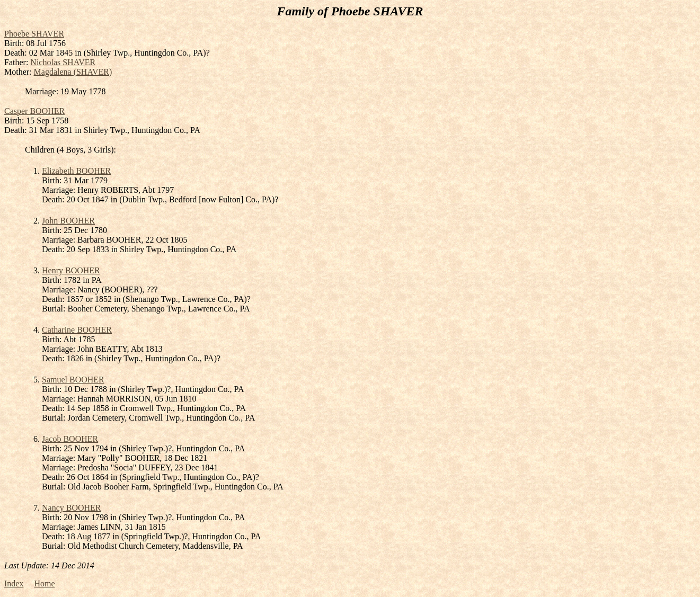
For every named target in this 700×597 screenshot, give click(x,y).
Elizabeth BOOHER (76, 171)
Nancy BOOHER (72, 508)
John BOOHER (68, 221)
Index (14, 583)
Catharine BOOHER (77, 330)
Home (44, 583)
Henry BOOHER (71, 270)
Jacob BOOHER (70, 439)
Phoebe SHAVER (34, 34)
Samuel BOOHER (73, 380)
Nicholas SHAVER (63, 62)
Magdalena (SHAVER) (73, 72)
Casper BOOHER (34, 111)
